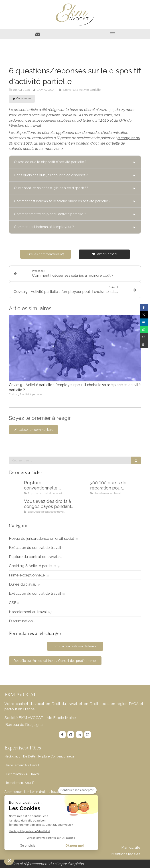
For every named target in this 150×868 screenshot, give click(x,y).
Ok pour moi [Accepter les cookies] (75, 846)
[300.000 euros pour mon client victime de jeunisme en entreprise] (82, 487)
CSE (13, 603)
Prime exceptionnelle (27, 575)
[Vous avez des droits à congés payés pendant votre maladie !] (16, 506)
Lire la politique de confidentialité (29, 831)
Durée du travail (22, 584)
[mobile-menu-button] (112, 34)
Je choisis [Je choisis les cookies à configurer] (28, 846)
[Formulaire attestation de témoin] (75, 646)
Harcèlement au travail (28, 612)
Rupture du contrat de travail (33, 557)
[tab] (75, 162)
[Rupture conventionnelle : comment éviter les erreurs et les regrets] (16, 487)
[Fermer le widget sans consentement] (77, 790)
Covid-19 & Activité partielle (32, 566)
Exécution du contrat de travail (35, 548)
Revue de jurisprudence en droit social (41, 538)
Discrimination (21, 621)
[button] (9, 860)
